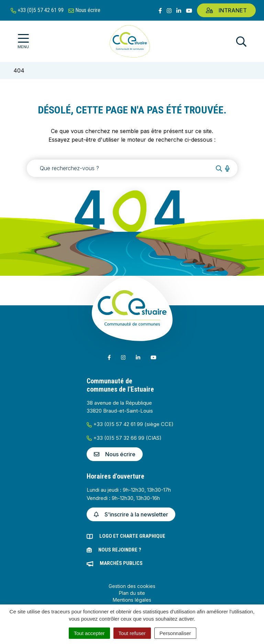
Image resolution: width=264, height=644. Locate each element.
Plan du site (132, 593)
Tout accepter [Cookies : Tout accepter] (89, 633)
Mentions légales (132, 600)
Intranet (226, 10)
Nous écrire (115, 454)
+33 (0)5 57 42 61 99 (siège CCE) (130, 424)
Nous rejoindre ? (120, 550)
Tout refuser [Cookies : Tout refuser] (132, 633)
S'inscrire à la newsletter (131, 514)
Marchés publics (121, 563)
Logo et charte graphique (132, 536)
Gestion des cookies (132, 586)
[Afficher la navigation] (23, 41)
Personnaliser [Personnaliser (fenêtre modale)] (175, 633)
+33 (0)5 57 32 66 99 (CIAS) (124, 438)
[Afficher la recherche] (241, 41)
